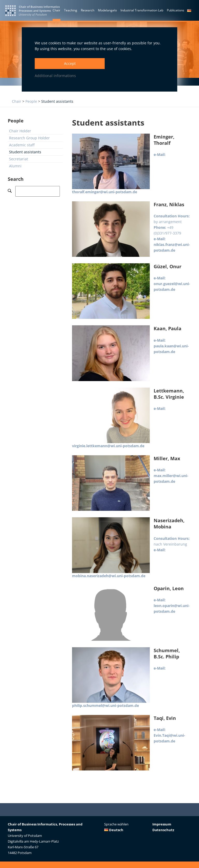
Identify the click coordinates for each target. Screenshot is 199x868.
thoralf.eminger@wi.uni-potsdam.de (105, 192)
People (31, 101)
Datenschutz (163, 830)
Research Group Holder (29, 138)
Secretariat (19, 159)
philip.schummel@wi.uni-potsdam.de (105, 705)
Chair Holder (20, 131)
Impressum (162, 824)
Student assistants (57, 101)
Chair (17, 101)
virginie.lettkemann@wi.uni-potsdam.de (108, 446)
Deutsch (114, 830)
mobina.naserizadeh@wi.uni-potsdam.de (109, 576)
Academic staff (22, 145)
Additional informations (55, 76)
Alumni (15, 166)
